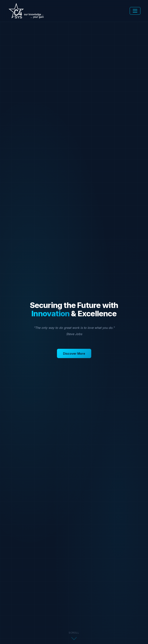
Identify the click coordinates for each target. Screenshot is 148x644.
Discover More (74, 354)
